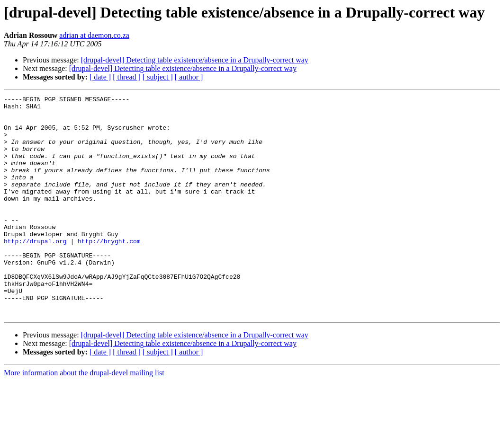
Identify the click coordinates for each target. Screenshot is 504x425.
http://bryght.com (109, 271)
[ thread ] (127, 77)
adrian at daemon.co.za (94, 35)
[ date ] (100, 77)
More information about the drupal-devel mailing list (84, 417)
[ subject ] (158, 77)
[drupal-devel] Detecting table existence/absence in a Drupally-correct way (195, 60)
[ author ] (189, 77)
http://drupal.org (35, 271)
